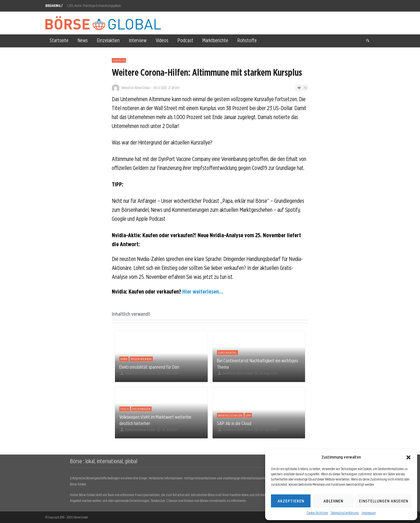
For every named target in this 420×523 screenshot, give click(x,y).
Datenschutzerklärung (345, 513)
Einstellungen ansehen (384, 501)
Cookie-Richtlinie (317, 513)
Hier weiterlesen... (203, 292)
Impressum (369, 513)
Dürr (124, 359)
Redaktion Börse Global (136, 88)
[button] (408, 457)
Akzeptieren (291, 501)
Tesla (125, 409)
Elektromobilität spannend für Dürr (149, 367)
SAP (248, 415)
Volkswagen (141, 409)
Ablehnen (333, 501)
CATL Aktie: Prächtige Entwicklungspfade (94, 6)
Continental (227, 353)
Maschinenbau (141, 359)
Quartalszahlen (230, 415)
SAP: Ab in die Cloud (234, 423)
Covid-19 (119, 60)
